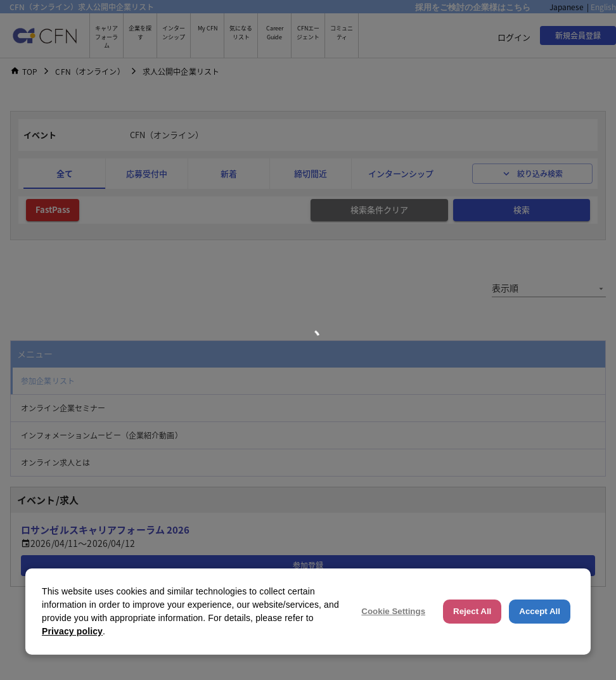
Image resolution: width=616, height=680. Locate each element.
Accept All (540, 611)
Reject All (472, 611)
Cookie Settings (393, 611)
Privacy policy (72, 631)
